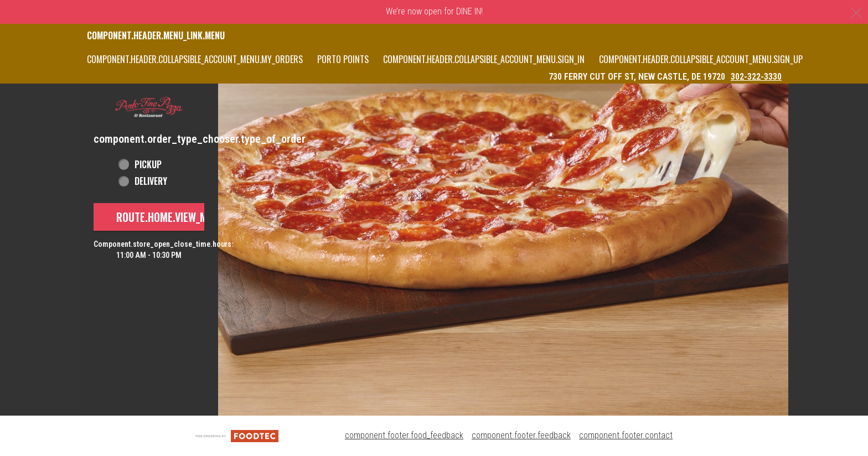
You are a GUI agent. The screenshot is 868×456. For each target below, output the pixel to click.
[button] (149, 107)
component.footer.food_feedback (404, 435)
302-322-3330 (756, 77)
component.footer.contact (626, 435)
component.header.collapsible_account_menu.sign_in (484, 59)
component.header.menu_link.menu (156, 35)
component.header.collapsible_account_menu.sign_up (701, 59)
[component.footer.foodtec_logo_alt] (237, 435)
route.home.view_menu (170, 217)
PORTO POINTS (343, 59)
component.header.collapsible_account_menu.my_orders (195, 59)
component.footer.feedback (521, 435)
